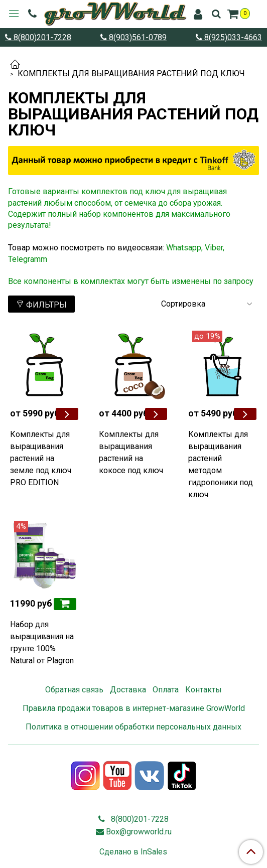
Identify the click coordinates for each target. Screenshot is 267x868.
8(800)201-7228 (41, 37)
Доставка (128, 690)
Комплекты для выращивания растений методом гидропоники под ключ (221, 464)
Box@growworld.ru (139, 832)
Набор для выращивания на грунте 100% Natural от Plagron (42, 642)
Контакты (204, 690)
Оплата (166, 690)
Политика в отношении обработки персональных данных (133, 727)
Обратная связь (74, 690)
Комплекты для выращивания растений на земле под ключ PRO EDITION (41, 458)
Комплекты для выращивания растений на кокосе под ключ (131, 452)
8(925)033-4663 (232, 37)
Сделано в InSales (133, 852)
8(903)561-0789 (137, 37)
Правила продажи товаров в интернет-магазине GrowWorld (134, 708)
